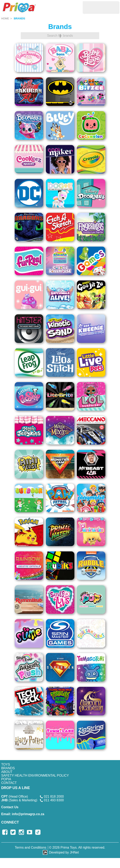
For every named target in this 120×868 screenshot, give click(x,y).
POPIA (6, 779)
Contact (9, 783)
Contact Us (10, 807)
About (7, 772)
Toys (6, 764)
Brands (19, 18)
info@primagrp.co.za (23, 814)
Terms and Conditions (31, 847)
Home (5, 18)
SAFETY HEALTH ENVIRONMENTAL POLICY (35, 775)
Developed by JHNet (64, 852)
